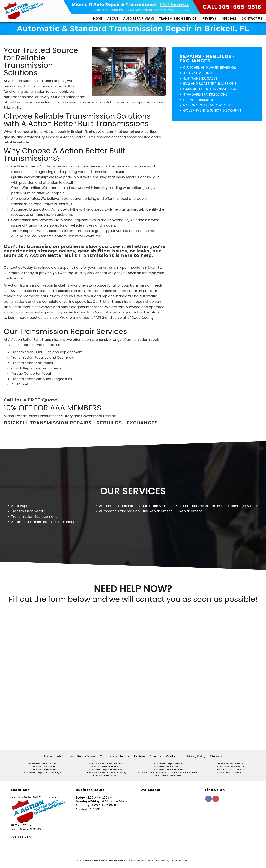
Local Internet (180, 861)
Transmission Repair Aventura (168, 767)
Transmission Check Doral (168, 775)
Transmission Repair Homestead (105, 770)
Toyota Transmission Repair (231, 773)
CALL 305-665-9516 (232, 7)
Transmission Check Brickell (43, 767)
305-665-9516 (21, 837)
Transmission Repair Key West (168, 770)
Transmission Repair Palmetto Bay (105, 764)
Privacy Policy (196, 756)
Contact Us (252, 18)
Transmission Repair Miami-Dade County (105, 773)
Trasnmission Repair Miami (43, 764)
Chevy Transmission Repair (231, 767)
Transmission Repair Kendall (168, 764)
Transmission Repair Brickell (43, 770)
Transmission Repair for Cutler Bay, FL (43, 773)
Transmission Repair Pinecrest (105, 767)
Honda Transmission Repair (231, 770)
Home (98, 18)
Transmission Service (178, 18)
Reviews (209, 18)
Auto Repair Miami (139, 18)
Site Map (216, 756)
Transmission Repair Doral (105, 775)
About (113, 18)
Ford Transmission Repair (231, 764)
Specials (229, 18)
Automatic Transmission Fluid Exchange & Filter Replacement (168, 773)
